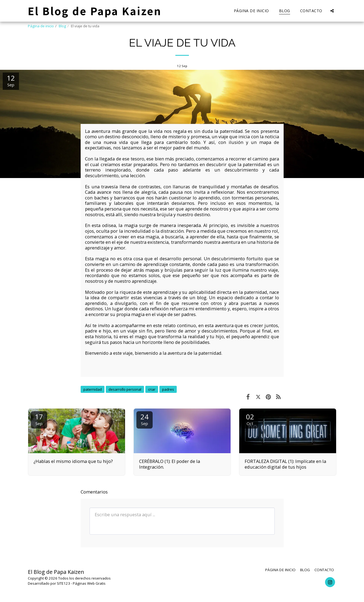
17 (39, 419)
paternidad (93, 389)
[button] (332, 11)
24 (145, 419)
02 (250, 419)
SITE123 (63, 583)
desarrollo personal (125, 389)
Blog (62, 26)
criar (152, 389)
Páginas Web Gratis (89, 583)
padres (168, 389)
